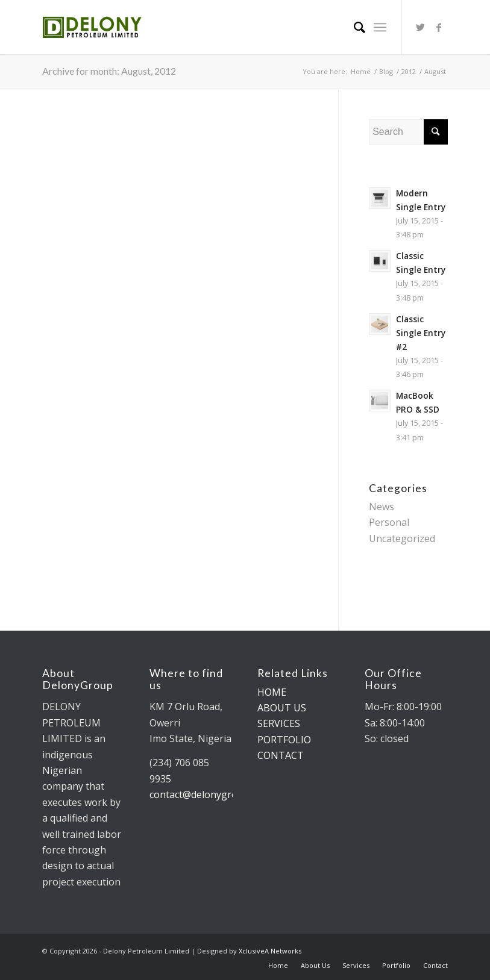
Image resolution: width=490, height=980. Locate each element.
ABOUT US (282, 708)
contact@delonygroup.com (210, 794)
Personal (389, 522)
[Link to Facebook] (439, 27)
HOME (272, 692)
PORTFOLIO (284, 740)
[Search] (353, 27)
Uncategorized (402, 538)
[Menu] (380, 27)
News (382, 507)
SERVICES (279, 723)
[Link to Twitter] (421, 27)
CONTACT (281, 755)
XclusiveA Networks (270, 951)
